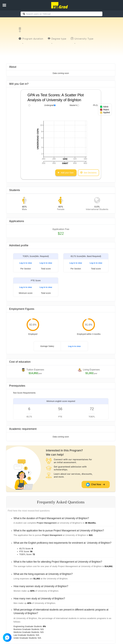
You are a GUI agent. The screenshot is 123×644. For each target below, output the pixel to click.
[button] (4, 5)
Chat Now (95, 485)
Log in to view (26, 263)
